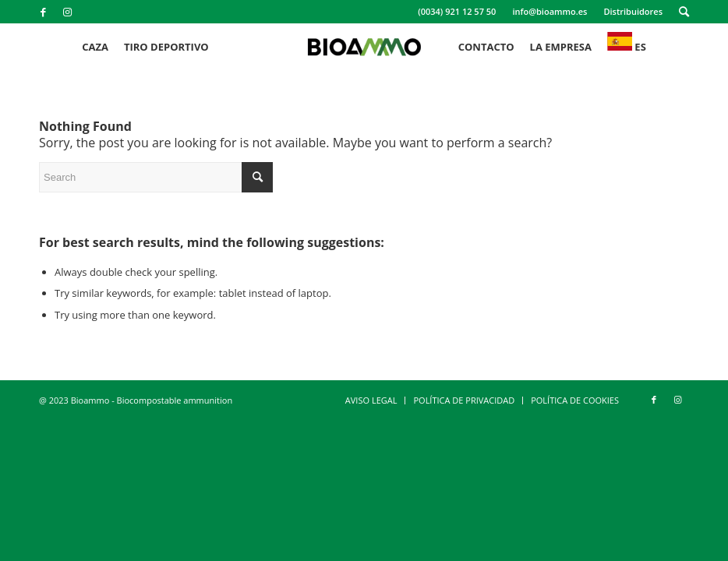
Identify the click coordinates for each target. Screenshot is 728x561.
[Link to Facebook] (43, 12)
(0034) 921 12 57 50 (457, 11)
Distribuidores (633, 11)
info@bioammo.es (550, 11)
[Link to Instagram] (67, 12)
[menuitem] (457, 12)
